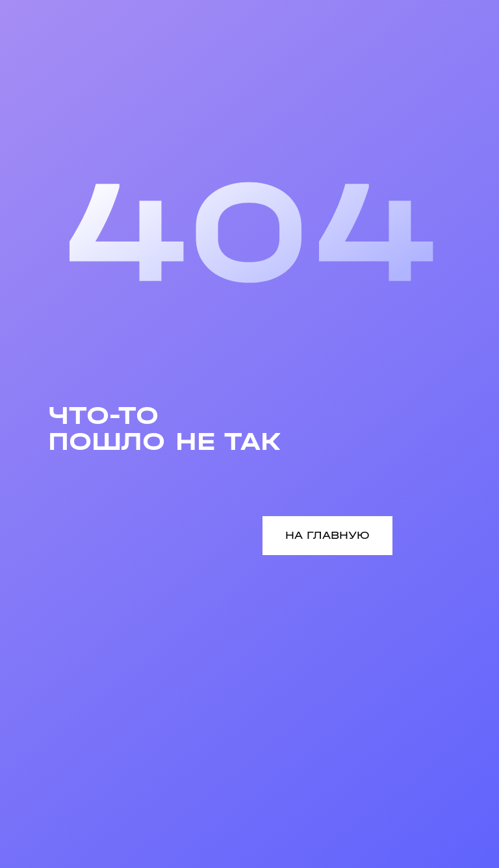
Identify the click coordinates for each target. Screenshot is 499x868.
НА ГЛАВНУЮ (327, 535)
